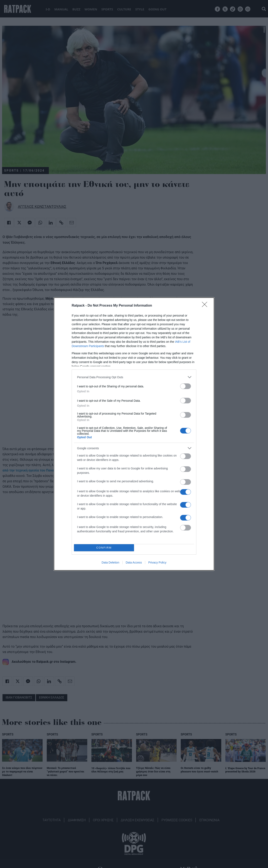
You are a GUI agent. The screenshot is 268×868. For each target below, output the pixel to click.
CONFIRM (104, 548)
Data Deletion (110, 562)
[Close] (206, 306)
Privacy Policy (157, 562)
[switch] (186, 386)
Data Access (134, 562)
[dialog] (134, 434)
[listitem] (134, 377)
